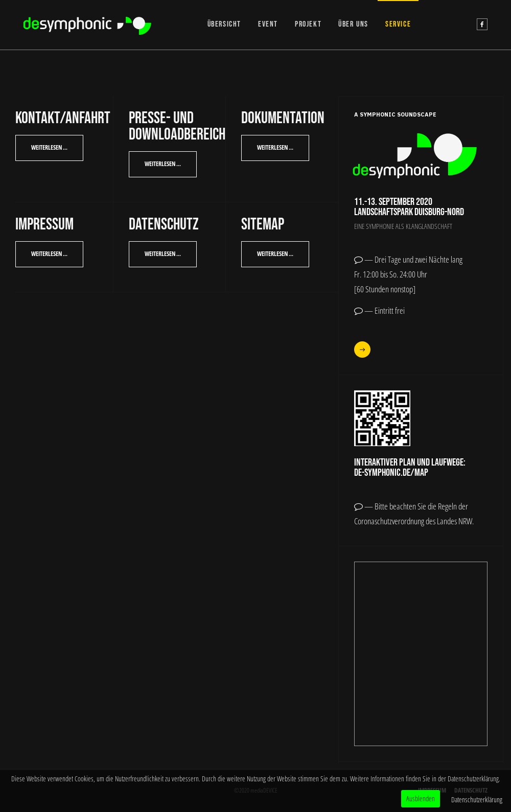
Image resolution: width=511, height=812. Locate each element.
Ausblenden (421, 798)
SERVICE (398, 24)
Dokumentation (283, 118)
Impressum (44, 225)
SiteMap (263, 225)
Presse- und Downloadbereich (177, 126)
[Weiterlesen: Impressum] (49, 254)
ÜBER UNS (353, 24)
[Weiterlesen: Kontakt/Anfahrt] (49, 148)
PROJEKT (308, 24)
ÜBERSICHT (224, 24)
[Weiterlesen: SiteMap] (275, 254)
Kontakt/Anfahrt (63, 118)
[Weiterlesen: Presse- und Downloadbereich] (163, 164)
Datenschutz (164, 225)
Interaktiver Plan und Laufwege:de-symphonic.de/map (410, 468)
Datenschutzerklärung (477, 799)
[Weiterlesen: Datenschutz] (163, 254)
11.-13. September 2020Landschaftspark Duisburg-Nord (409, 207)
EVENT (268, 24)
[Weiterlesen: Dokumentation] (275, 148)
